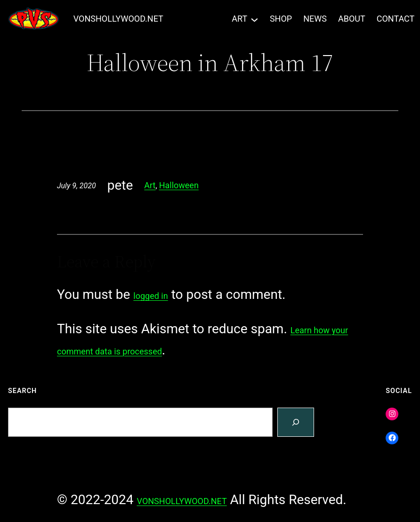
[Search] (296, 422)
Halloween (179, 185)
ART (239, 19)
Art (150, 185)
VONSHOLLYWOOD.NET (118, 19)
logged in (150, 296)
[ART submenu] (254, 19)
